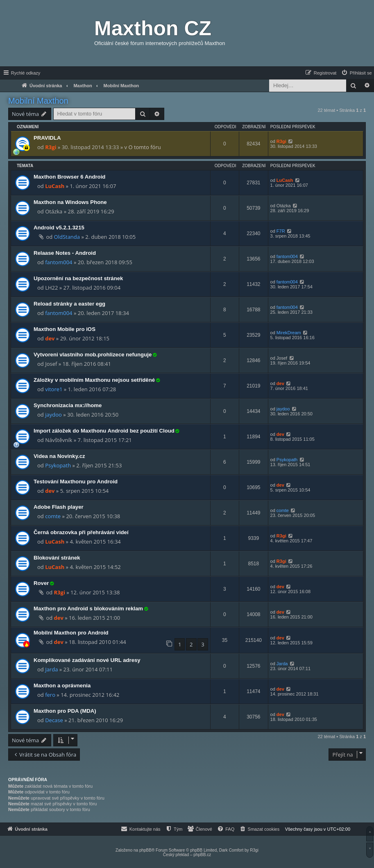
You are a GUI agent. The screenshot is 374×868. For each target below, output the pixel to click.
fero (50, 695)
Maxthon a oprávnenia (62, 686)
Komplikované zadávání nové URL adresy (87, 660)
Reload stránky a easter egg (69, 304)
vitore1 (54, 389)
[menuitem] (356, 73)
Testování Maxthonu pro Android (76, 482)
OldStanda (67, 237)
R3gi (51, 147)
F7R (281, 231)
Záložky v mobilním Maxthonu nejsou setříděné (94, 380)
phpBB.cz (202, 855)
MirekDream (289, 333)
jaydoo (53, 415)
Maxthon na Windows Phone (70, 202)
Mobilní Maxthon (38, 101)
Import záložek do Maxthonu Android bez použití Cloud (104, 431)
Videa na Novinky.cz (59, 456)
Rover (41, 583)
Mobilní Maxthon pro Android (71, 633)
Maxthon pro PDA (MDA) (65, 711)
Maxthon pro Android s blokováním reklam (88, 609)
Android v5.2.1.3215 (59, 228)
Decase (54, 720)
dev (50, 338)
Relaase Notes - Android (65, 253)
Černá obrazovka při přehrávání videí (81, 532)
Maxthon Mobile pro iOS (65, 329)
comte (53, 516)
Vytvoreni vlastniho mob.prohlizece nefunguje (93, 355)
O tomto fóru (144, 147)
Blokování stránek (57, 558)
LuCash (55, 186)
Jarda (51, 669)
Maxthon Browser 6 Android (69, 177)
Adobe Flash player (59, 507)
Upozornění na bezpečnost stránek (78, 278)
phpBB (145, 850)
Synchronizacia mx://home (68, 405)
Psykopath (58, 465)
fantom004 (59, 262)
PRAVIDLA (47, 138)
